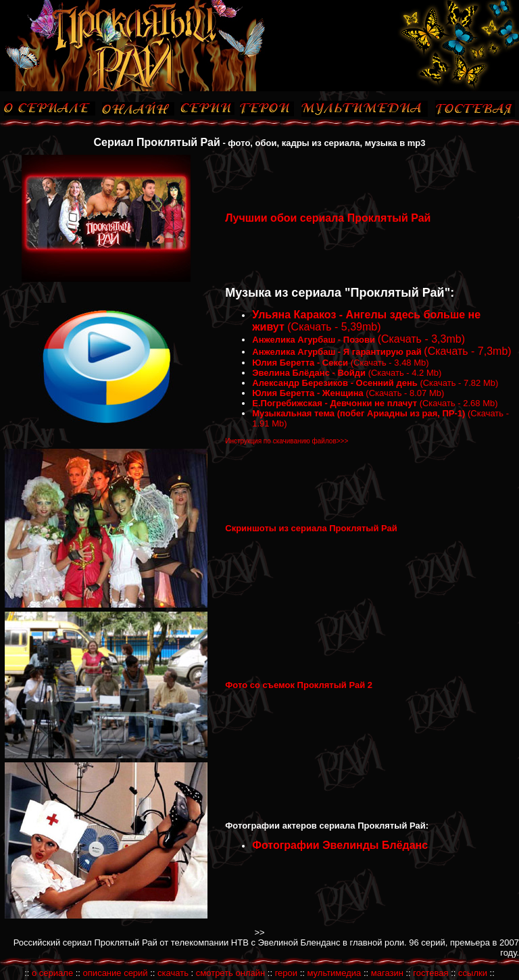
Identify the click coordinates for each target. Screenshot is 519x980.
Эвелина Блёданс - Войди (309, 373)
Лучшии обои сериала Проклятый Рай (328, 218)
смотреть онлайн (230, 973)
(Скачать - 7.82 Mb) (458, 383)
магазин (387, 973)
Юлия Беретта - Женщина (308, 393)
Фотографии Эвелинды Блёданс (340, 845)
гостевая (430, 973)
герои (286, 973)
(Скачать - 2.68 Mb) (458, 403)
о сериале (52, 973)
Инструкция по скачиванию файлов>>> (287, 441)
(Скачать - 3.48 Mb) (389, 363)
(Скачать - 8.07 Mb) (404, 393)
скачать (173, 973)
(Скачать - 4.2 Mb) (405, 373)
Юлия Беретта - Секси (300, 363)
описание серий (116, 973)
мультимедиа (335, 973)
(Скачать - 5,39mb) (333, 327)
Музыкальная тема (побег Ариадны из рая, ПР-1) (359, 413)
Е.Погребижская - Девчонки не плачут (335, 403)
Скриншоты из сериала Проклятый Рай (311, 528)
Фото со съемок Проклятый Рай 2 (299, 685)
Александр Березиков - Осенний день (335, 383)
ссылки (473, 973)
